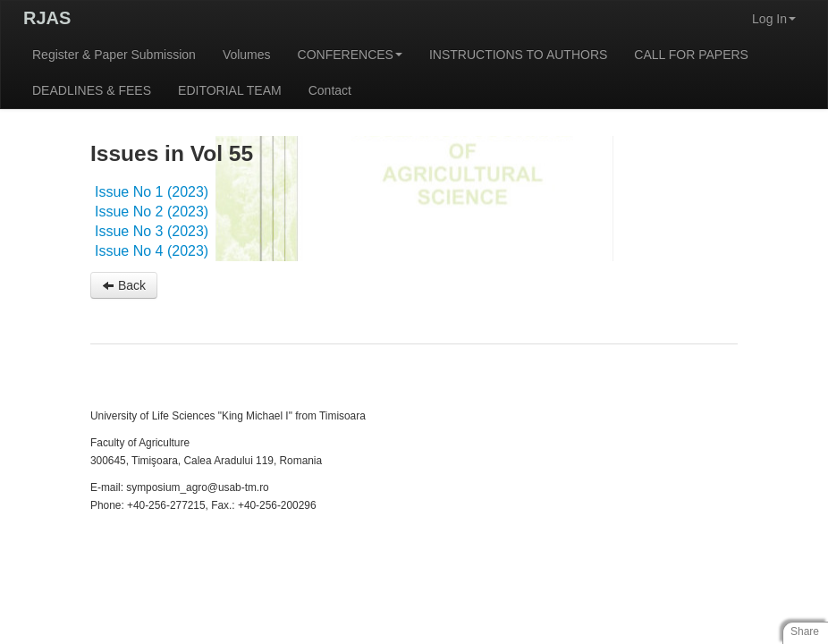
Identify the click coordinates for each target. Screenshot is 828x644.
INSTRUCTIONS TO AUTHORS (518, 55)
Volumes (247, 55)
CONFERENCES (350, 55)
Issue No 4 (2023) (152, 251)
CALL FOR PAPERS (691, 55)
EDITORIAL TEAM (230, 90)
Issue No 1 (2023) (152, 192)
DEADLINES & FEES (92, 90)
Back (124, 285)
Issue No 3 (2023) (152, 231)
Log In (774, 19)
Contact (330, 90)
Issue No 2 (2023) (152, 212)
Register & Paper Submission (114, 55)
